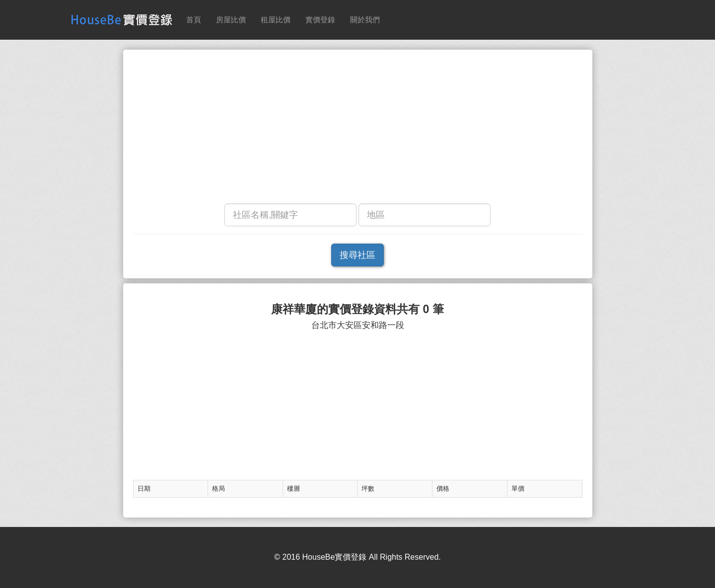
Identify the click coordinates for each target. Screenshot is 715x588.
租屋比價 (276, 20)
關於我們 (365, 20)
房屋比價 (231, 20)
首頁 (194, 20)
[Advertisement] (358, 129)
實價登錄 (320, 20)
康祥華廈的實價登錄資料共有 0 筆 (357, 309)
